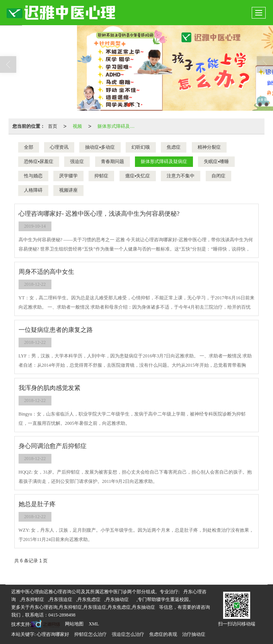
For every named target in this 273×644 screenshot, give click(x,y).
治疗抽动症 (194, 634)
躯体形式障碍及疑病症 (118, 126)
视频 (77, 126)
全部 (29, 147)
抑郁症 (101, 176)
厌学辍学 (68, 176)
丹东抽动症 (117, 599)
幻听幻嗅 (141, 147)
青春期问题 (113, 161)
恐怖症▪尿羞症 (39, 161)
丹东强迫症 (61, 599)
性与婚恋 (33, 176)
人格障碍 (33, 190)
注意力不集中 (181, 176)
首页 (53, 126)
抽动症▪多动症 (100, 147)
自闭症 (218, 176)
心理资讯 (59, 147)
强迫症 (77, 161)
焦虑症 (174, 147)
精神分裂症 (209, 147)
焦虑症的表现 (163, 634)
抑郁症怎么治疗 (90, 634)
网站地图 (74, 624)
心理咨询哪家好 (53, 634)
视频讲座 (68, 190)
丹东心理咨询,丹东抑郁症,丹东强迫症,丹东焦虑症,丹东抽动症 (92, 607)
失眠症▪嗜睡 (216, 161)
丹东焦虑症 (89, 599)
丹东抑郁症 (32, 599)
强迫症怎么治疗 (128, 634)
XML (94, 624)
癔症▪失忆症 (138, 176)
